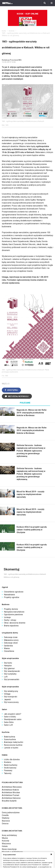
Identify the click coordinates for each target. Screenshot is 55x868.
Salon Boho (9, 722)
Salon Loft (8, 725)
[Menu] (52, 3)
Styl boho (8, 663)
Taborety (8, 773)
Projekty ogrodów (12, 597)
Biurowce (6, 821)
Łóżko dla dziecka (12, 759)
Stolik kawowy (10, 768)
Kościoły (6, 841)
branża (12, 31)
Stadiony (6, 818)
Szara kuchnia (10, 739)
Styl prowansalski (12, 679)
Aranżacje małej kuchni (14, 742)
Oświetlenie (9, 651)
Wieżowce (6, 844)
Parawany (8, 770)
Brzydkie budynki (9, 801)
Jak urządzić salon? (13, 714)
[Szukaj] (45, 3)
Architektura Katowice (11, 798)
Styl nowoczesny (11, 702)
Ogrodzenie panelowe (13, 615)
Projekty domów (11, 609)
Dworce (5, 824)
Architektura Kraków (10, 790)
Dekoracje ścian (11, 637)
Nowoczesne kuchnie (13, 745)
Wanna (7, 648)
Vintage (7, 694)
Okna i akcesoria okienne (15, 623)
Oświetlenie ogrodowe (14, 592)
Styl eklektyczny (11, 691)
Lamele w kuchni (11, 748)
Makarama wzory (11, 640)
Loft (6, 677)
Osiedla (5, 815)
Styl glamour (9, 668)
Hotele (5, 846)
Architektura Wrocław (11, 792)
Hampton (8, 666)
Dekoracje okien (11, 643)
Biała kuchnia (9, 737)
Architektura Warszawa (12, 787)
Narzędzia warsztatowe (14, 612)
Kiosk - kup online (28, 19)
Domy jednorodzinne (11, 813)
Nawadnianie (9, 595)
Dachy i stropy (10, 620)
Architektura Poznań (11, 795)
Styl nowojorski (11, 697)
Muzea (5, 838)
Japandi (7, 699)
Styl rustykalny (10, 674)
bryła (4, 31)
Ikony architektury (9, 835)
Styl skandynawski (12, 671)
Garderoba (8, 646)
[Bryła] (8, 3)
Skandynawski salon (13, 719)
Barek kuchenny (11, 765)
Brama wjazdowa (11, 626)
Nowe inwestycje (9, 849)
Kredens (8, 762)
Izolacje (7, 617)
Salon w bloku (10, 717)
